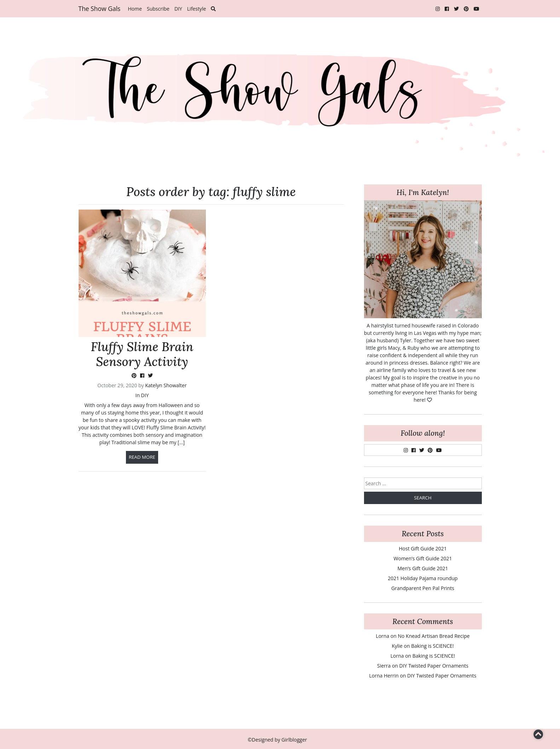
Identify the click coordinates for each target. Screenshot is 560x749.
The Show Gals (100, 8)
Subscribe (158, 9)
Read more (142, 457)
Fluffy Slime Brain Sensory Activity (142, 354)
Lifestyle (197, 9)
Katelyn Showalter (166, 385)
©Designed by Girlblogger (277, 740)
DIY (178, 9)
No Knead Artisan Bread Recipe (434, 636)
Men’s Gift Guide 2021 (423, 568)
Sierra (384, 666)
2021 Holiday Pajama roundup (423, 578)
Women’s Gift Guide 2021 (423, 558)
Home (135, 9)
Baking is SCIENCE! (432, 646)
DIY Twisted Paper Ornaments (434, 666)
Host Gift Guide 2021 (423, 548)
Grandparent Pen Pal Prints (423, 588)
